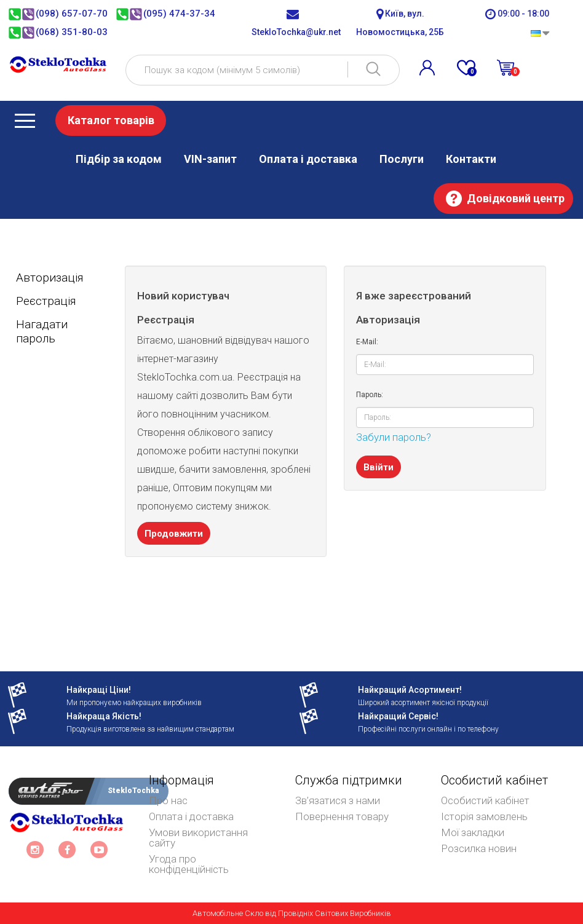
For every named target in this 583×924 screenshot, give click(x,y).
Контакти (471, 159)
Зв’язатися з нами (338, 800)
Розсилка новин (479, 848)
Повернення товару (342, 816)
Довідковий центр (516, 198)
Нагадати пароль (42, 331)
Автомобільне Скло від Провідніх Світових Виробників (292, 913)
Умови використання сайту (198, 838)
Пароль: (370, 395)
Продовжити (174, 534)
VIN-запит (210, 159)
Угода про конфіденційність (189, 864)
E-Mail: (367, 342)
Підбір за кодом (119, 159)
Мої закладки (473, 832)
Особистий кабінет (485, 800)
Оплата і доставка (308, 159)
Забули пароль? (394, 437)
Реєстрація (46, 301)
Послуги (402, 159)
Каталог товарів (111, 120)
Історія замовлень (484, 816)
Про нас (168, 800)
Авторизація (50, 278)
